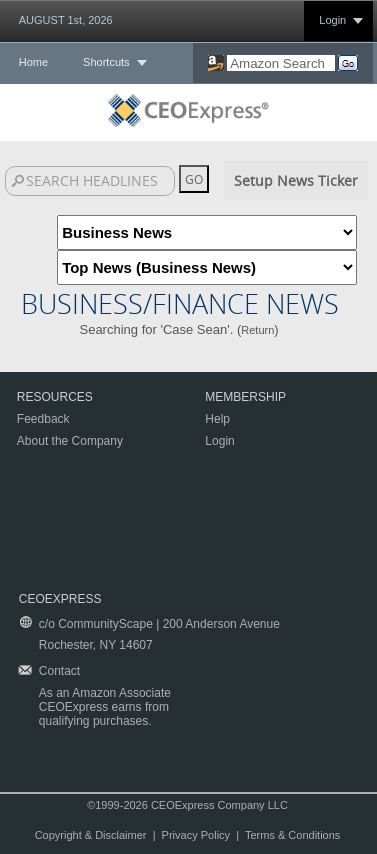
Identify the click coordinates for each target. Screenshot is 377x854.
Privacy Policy (196, 835)
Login (332, 20)
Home (33, 62)
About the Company (70, 441)
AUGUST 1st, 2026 (66, 20)
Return (257, 330)
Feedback (43, 419)
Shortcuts (106, 62)
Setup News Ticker (296, 180)
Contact (59, 671)
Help (217, 419)
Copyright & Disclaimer (91, 835)
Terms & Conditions (292, 835)
